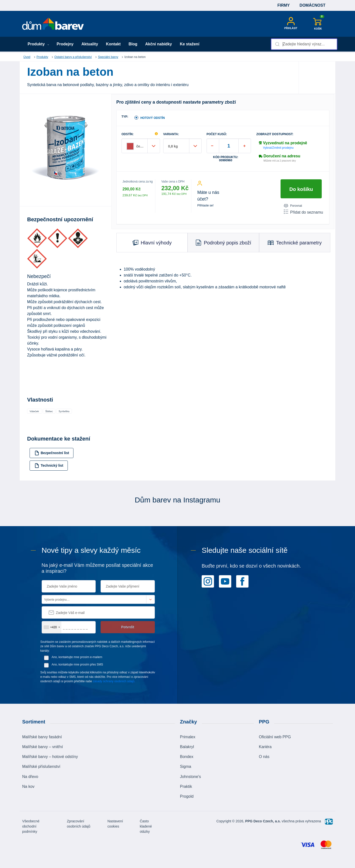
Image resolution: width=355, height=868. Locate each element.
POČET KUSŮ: (217, 134)
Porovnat (293, 206)
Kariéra (265, 747)
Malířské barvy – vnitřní (43, 747)
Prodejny (65, 44)
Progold (187, 796)
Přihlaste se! (205, 205)
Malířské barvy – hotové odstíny (50, 757)
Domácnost (312, 5)
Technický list (49, 466)
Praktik (186, 786)
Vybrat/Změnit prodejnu (278, 148)
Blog (133, 44)
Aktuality (90, 44)
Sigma (186, 766)
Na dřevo (30, 777)
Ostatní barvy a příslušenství (73, 57)
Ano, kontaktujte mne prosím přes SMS (77, 665)
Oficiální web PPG (275, 737)
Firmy (284, 5)
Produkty (38, 44)
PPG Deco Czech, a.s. (263, 821)
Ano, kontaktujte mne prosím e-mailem (77, 657)
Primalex (188, 737)
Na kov (28, 786)
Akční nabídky (159, 44)
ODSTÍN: (128, 134)
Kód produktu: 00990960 (226, 159)
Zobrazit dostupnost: (275, 134)
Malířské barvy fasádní (42, 737)
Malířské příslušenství (41, 766)
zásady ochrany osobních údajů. (114, 681)
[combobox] (304, 44)
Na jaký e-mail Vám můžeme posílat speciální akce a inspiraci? (97, 568)
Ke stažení (189, 44)
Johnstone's (190, 777)
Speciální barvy (108, 57)
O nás (264, 757)
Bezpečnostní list (52, 453)
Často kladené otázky (146, 826)
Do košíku (301, 189)
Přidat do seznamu (303, 212)
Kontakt (113, 44)
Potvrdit (128, 627)
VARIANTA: (171, 134)
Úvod (27, 57)
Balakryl (187, 747)
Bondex (187, 757)
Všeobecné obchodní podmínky (31, 826)
